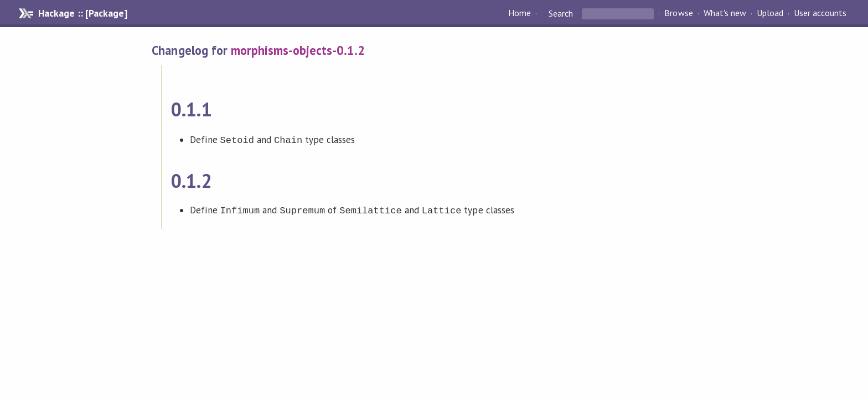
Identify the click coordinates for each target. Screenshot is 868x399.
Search (561, 13)
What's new (725, 13)
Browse (678, 13)
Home (520, 13)
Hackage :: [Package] (82, 13)
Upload (770, 13)
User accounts (820, 13)
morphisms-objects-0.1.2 (298, 50)
